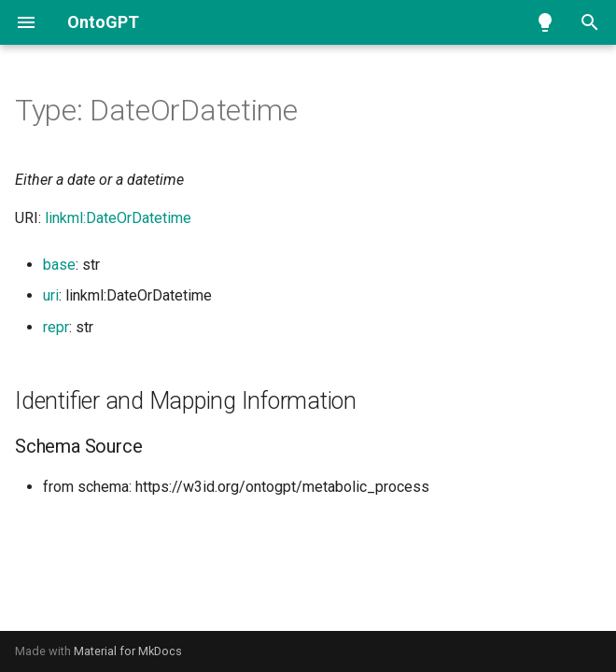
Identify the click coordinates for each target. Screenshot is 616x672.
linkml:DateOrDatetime (118, 218)
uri (51, 295)
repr (56, 327)
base (59, 265)
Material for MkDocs (128, 651)
